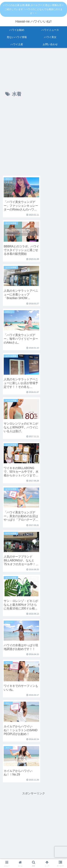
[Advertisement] (33, 138)
